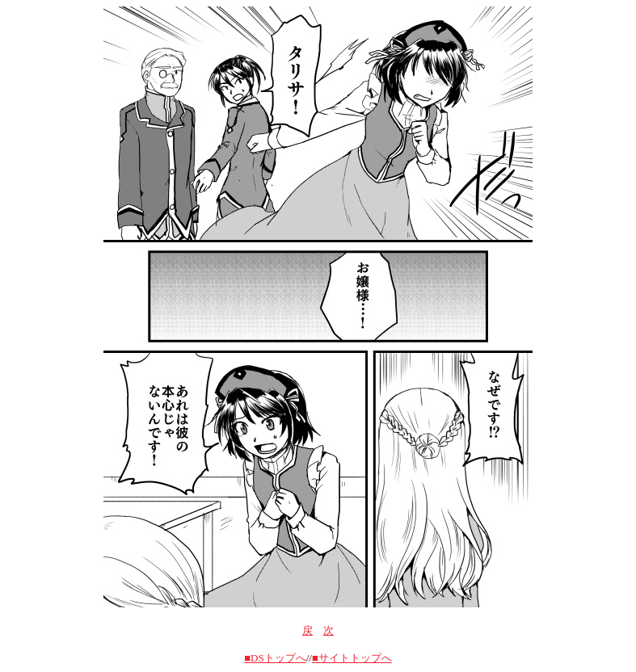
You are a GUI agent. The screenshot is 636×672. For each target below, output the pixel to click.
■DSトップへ (275, 658)
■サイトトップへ (352, 658)
